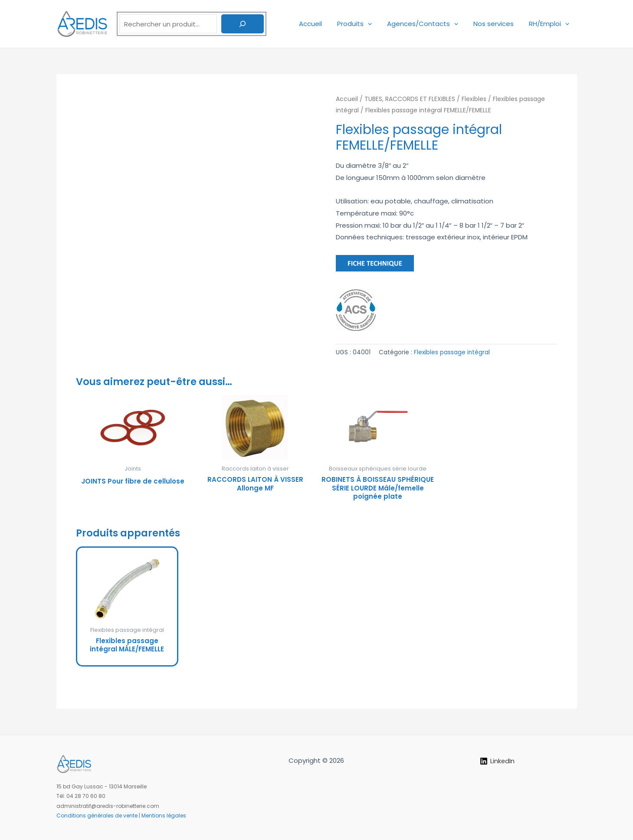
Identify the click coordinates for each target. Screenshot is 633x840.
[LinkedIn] (497, 762)
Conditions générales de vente (97, 815)
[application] (376, 24)
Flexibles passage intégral (452, 352)
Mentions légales (164, 815)
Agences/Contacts (428, 24)
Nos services (497, 24)
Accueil (320, 24)
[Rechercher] (243, 24)
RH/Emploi (550, 24)
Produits (362, 24)
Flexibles (474, 99)
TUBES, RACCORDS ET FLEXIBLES (410, 99)
